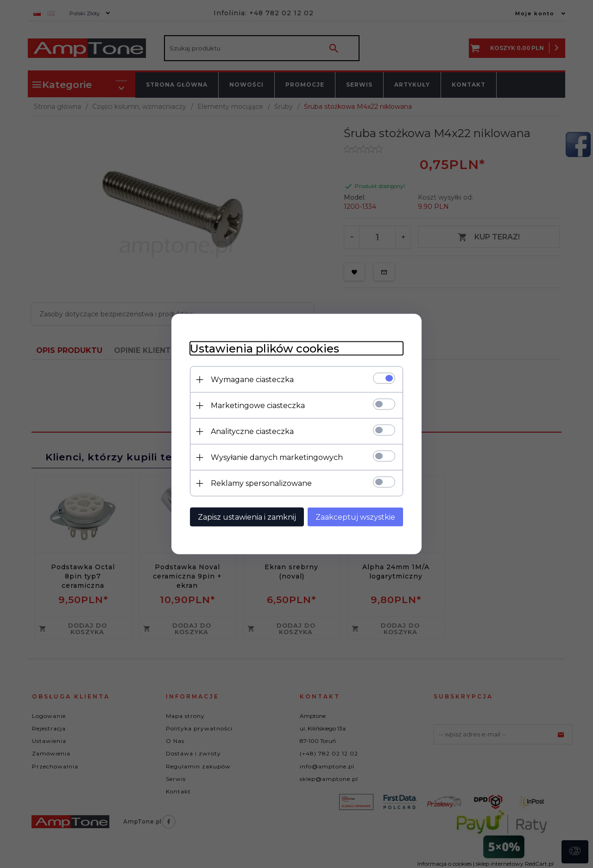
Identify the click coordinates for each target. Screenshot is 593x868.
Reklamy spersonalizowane (261, 483)
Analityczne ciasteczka (252, 431)
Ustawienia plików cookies (265, 349)
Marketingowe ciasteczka (258, 406)
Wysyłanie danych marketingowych (277, 457)
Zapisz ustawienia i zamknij (247, 517)
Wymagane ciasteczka (252, 380)
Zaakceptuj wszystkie (355, 517)
